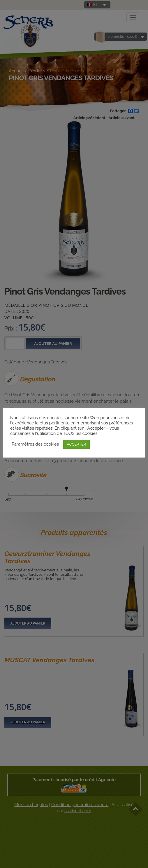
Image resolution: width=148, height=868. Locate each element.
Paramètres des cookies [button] (35, 444)
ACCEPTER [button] (76, 444)
